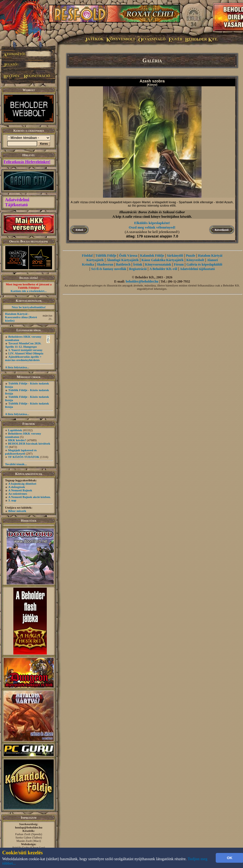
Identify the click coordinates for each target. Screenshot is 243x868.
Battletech (123, 264)
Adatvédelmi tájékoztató (197, 269)
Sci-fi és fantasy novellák (109, 269)
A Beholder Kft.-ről (163, 269)
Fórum (179, 264)
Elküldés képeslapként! (152, 223)
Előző (79, 230)
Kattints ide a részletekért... (29, 291)
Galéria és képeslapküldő (204, 264)
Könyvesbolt (195, 260)
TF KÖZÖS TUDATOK (24, 457)
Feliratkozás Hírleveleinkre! (27, 162)
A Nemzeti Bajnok (20, 490)
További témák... (16, 464)
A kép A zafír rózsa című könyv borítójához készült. (152, 216)
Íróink (138, 264)
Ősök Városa (128, 256)
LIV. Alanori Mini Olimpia (26, 353)
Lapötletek (15, 430)
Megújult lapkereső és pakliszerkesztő (21, 452)
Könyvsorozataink (158, 264)
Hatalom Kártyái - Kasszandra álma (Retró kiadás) (21, 317)
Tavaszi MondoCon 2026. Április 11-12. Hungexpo (23, 345)
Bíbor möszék (17, 511)
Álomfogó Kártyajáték (123, 260)
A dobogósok (17, 487)
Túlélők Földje (106, 256)
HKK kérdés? (17, 440)
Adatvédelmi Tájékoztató (17, 202)
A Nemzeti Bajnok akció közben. (30, 497)
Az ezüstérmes (18, 494)
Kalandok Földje (152, 256)
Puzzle (191, 256)
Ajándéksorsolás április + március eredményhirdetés (23, 358)
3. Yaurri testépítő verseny (25, 350)
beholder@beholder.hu (142, 281)
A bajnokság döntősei (22, 484)
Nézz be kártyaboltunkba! (29, 307)
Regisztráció (138, 269)
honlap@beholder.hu (29, 827)
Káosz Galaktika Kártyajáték (162, 260)
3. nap (12, 500)
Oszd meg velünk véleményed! (152, 227)
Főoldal (87, 256)
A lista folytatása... (17, 367)
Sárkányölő (175, 256)
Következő (222, 230)
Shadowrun (105, 264)
